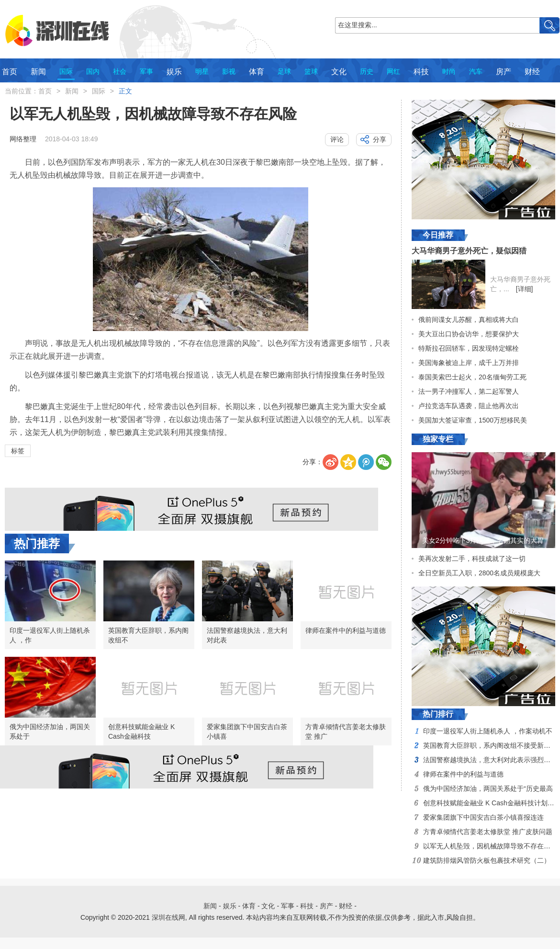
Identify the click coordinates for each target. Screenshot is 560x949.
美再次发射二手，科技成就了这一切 (472, 559)
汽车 (476, 71)
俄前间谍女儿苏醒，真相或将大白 (469, 320)
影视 (229, 71)
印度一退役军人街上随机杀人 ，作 (50, 635)
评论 (337, 139)
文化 (339, 72)
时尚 (449, 71)
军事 (146, 71)
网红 (393, 71)
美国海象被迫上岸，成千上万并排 (469, 363)
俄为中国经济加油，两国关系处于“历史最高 (488, 789)
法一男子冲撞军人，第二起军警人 (469, 391)
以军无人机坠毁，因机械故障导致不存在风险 (490, 846)
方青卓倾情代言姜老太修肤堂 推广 (346, 732)
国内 (93, 71)
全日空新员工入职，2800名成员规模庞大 (479, 573)
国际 (66, 71)
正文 (125, 91)
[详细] (525, 289)
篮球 (311, 71)
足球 (284, 71)
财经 (532, 72)
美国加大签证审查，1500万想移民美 (473, 420)
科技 (421, 72)
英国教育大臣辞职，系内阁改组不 (148, 635)
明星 (202, 71)
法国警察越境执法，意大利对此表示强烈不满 (490, 760)
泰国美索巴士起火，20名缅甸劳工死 (472, 377)
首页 (10, 72)
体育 (257, 72)
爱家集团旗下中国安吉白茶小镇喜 (247, 732)
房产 (504, 72)
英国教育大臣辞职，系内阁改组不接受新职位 (490, 745)
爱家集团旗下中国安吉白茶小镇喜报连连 (483, 817)
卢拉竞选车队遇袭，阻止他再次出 (469, 406)
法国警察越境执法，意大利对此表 (247, 635)
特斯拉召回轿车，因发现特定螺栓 (469, 348)
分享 (380, 139)
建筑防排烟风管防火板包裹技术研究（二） (487, 860)
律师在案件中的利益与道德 (346, 630)
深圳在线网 (168, 917)
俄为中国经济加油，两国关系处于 (50, 732)
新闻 (38, 72)
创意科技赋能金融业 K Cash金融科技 (141, 732)
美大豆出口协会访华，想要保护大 (469, 334)
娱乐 (174, 72)
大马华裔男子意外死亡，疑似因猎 (469, 251)
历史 (367, 71)
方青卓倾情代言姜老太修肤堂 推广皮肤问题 (488, 832)
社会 (120, 71)
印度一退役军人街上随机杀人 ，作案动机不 (488, 731)
